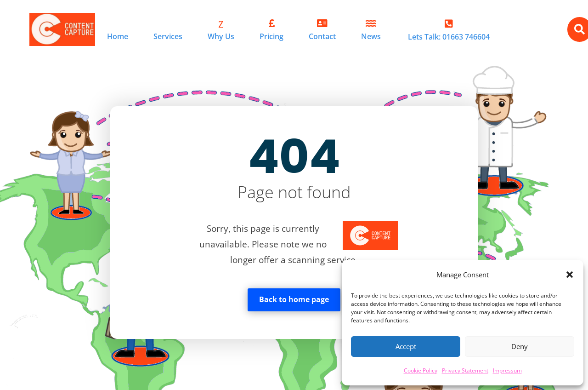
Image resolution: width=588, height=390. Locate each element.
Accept (406, 346)
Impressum (507, 370)
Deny (520, 346)
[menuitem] (118, 30)
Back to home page (294, 299)
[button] (570, 275)
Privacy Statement (465, 370)
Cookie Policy (421, 370)
